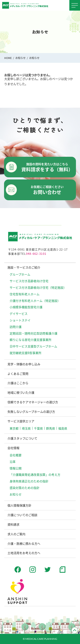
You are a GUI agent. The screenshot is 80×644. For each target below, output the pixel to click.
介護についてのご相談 (22, 515)
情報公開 (16, 468)
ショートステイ (20, 320)
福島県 (63, 428)
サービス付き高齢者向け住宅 (29, 281)
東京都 (14, 428)
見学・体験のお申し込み (24, 364)
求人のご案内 (16, 534)
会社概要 (16, 455)
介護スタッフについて (22, 438)
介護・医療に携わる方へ (24, 543)
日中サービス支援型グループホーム (33, 346)
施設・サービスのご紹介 (24, 267)
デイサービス (19, 314)
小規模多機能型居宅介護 (26, 307)
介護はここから (18, 383)
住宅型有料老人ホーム (25, 294)
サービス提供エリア (21, 421)
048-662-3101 (36, 254)
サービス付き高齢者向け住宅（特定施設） (38, 287)
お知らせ (20, 58)
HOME (8, 58)
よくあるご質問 (18, 374)
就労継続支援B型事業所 (25, 353)
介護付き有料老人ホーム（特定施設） (35, 301)
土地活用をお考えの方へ (24, 553)
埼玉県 (26, 428)
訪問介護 (16, 327)
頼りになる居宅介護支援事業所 (31, 340)
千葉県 (38, 428)
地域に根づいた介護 (21, 392)
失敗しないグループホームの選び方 (31, 412)
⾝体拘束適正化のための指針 (29, 481)
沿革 (13, 462)
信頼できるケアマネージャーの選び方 (33, 402)
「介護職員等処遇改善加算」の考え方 (35, 475)
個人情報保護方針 (19, 505)
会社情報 (13, 448)
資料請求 (13, 524)
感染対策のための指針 (25, 488)
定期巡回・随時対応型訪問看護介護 (33, 333)
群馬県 (51, 428)
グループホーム (20, 274)
